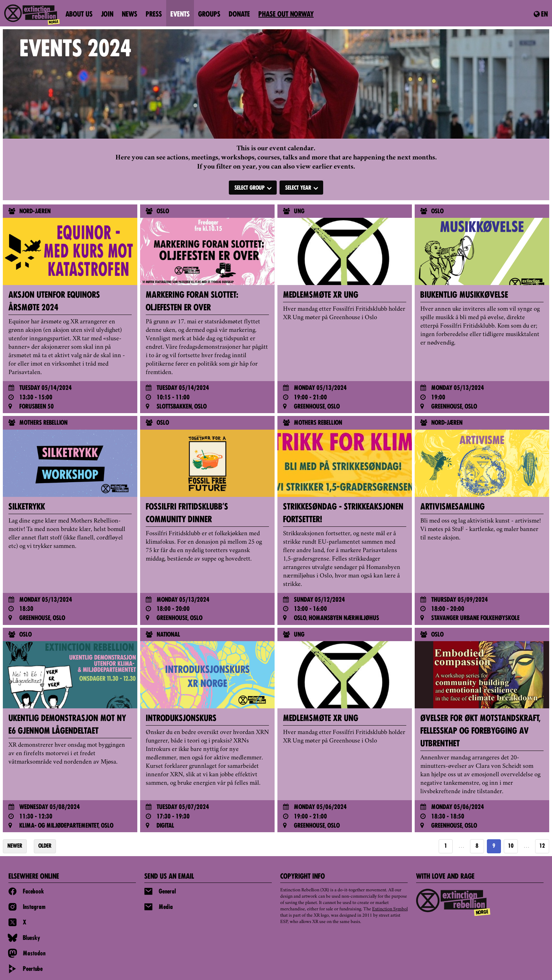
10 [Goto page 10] (511, 846)
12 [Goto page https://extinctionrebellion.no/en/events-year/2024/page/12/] (542, 846)
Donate (239, 15)
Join (107, 15)
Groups (209, 15)
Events (180, 15)
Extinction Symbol (390, 909)
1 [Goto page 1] (446, 846)
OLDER (45, 846)
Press (154, 15)
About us (79, 15)
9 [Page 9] (494, 846)
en (541, 14)
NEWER (15, 846)
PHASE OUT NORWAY (286, 15)
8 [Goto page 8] (477, 846)
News (130, 15)
